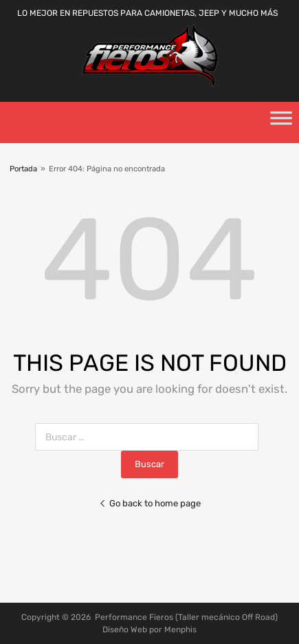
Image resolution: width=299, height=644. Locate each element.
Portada (23, 169)
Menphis (180, 630)
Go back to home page (150, 503)
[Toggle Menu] (281, 122)
